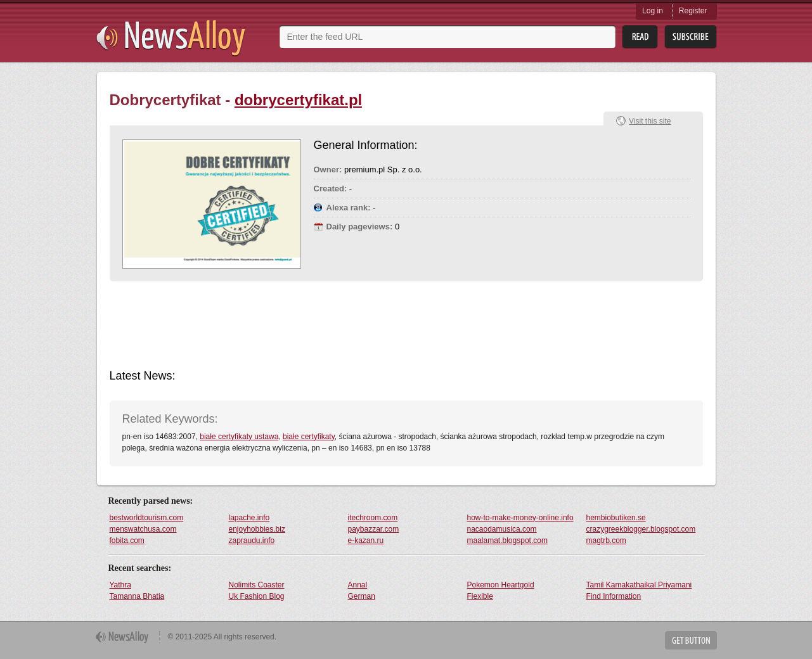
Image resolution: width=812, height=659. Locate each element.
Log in (653, 11)
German (362, 596)
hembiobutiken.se (616, 518)
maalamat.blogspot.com (507, 541)
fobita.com (127, 541)
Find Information (614, 596)
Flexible (480, 596)
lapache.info (249, 518)
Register (693, 11)
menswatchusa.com (143, 529)
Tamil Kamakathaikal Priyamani (639, 585)
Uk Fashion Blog (257, 596)
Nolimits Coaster (257, 585)
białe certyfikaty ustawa (239, 437)
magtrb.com (606, 541)
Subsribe (691, 37)
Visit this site (650, 121)
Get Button (691, 640)
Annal (358, 585)
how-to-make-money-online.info (520, 518)
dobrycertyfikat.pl (298, 100)
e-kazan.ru (366, 541)
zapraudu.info (252, 541)
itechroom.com (373, 518)
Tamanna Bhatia (137, 596)
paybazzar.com (374, 529)
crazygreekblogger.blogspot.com (641, 529)
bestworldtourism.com (147, 518)
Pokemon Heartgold (501, 585)
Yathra (120, 585)
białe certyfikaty (309, 437)
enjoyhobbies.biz (257, 529)
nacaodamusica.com (502, 529)
